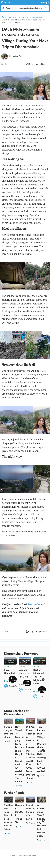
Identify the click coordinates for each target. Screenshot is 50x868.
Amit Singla (11, 741)
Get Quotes (13, 679)
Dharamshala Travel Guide (16, 17)
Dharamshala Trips (36, 17)
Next (43, 680)
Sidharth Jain (12, 833)
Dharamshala (28, 131)
